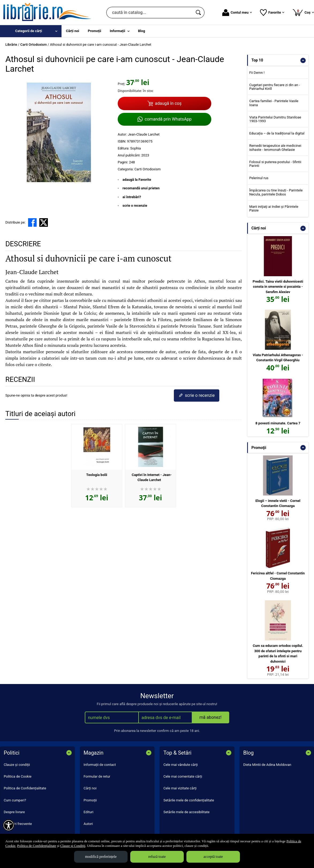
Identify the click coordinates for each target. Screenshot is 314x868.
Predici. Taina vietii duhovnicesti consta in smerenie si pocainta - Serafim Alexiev (278, 287)
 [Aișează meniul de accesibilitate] (9, 825)
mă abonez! (211, 717)
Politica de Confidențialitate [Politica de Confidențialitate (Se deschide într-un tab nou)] (37, 846)
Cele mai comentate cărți (183, 776)
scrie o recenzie (135, 206)
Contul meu (237, 13)
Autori (88, 824)
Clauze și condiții (17, 765)
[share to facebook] (32, 222)
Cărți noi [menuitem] (73, 31)
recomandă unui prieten (141, 188)
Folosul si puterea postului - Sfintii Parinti (275, 164)
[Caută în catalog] (199, 13)
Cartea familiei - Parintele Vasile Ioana (274, 103)
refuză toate (157, 857)
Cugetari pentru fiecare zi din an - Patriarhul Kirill (275, 87)
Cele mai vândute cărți (181, 765)
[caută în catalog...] (150, 13)
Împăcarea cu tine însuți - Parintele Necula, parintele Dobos (276, 192)
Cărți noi (90, 788)
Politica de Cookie (18, 776)
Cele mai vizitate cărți (180, 788)
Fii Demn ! (257, 73)
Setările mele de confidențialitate (189, 800)
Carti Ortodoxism (147, 169)
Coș (303, 12)
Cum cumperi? (15, 800)
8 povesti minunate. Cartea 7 (278, 423)
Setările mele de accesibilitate (187, 812)
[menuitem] (31, 31)
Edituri (89, 812)
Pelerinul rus (259, 178)
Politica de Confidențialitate (25, 788)
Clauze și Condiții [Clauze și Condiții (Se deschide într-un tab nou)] (73, 846)
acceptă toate (213, 857)
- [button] (303, 60)
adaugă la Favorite (137, 180)
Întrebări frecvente (18, 824)
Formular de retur (97, 776)
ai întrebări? (132, 197)
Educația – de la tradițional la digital (277, 133)
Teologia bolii (97, 475)
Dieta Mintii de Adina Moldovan (267, 765)
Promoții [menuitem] (94, 31)
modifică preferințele (101, 857)
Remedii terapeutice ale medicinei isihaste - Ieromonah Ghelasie (275, 147)
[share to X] (44, 222)
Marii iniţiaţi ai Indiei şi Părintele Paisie (274, 208)
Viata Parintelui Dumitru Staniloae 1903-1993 (275, 119)
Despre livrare (14, 812)
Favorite (272, 13)
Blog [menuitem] (142, 31)
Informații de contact (100, 765)
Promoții (90, 800)
